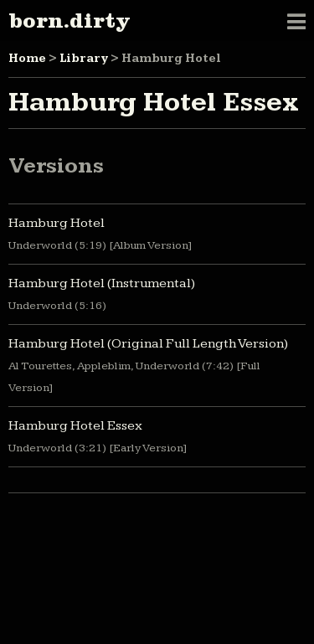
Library (84, 59)
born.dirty (69, 21)
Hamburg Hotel (57, 223)
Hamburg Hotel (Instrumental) (102, 283)
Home (27, 59)
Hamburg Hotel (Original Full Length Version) (148, 344)
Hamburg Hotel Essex (75, 426)
